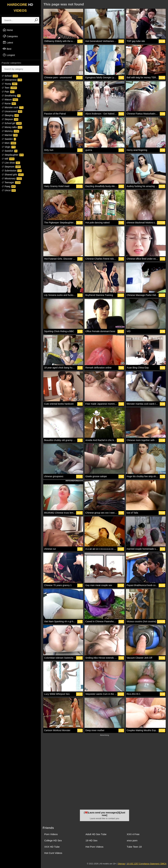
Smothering (11, 96)
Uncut (9, 190)
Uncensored (12, 111)
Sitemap (121, 864)
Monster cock (13, 107)
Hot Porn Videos (94, 847)
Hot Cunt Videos (53, 853)
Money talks (12, 127)
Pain (8, 92)
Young (9, 84)
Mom (9, 143)
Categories (10, 36)
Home (8, 30)
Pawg (9, 186)
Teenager (11, 182)
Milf (8, 159)
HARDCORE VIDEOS (20, 7)
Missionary (12, 178)
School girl (12, 123)
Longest (9, 55)
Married (10, 135)
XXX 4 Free (133, 834)
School (10, 76)
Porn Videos (51, 834)
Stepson (10, 119)
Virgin (9, 147)
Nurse (9, 103)
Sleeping (10, 115)
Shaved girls (13, 175)
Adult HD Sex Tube (96, 834)
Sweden (9, 139)
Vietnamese (12, 80)
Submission (12, 171)
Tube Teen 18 (134, 847)
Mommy (10, 131)
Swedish (10, 151)
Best (7, 49)
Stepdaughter (13, 155)
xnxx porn (132, 840)
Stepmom (11, 167)
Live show (11, 163)
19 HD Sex (91, 840)
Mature (10, 100)
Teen (9, 88)
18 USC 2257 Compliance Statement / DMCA (147, 864)
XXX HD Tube (52, 847)
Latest (8, 42)
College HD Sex (53, 840)
